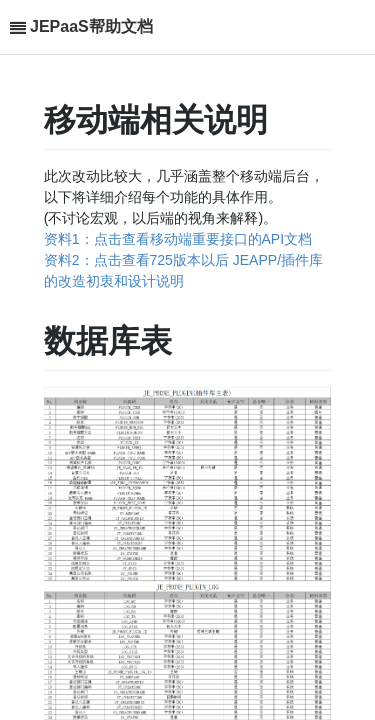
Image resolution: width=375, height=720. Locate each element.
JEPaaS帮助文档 (91, 26)
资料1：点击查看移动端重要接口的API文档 (178, 239)
